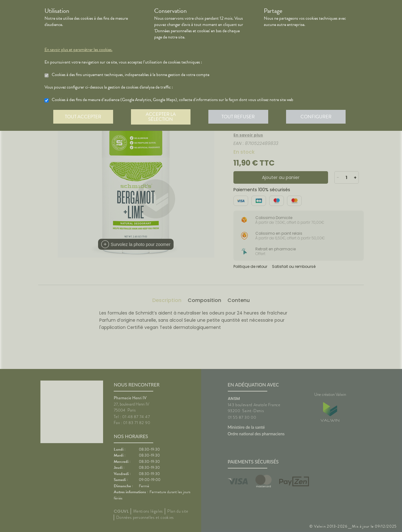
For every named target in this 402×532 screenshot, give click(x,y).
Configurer (319, 117)
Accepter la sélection (162, 117)
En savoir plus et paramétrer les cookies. (78, 50)
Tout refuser (240, 117)
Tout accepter (84, 117)
